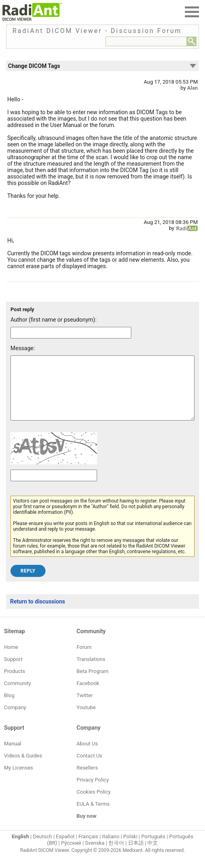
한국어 (116, 855)
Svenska (95, 855)
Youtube (86, 719)
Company (15, 719)
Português (153, 849)
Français (88, 849)
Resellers (87, 780)
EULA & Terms (93, 816)
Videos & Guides (23, 768)
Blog (9, 707)
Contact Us (89, 768)
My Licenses (19, 780)
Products (14, 683)
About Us (87, 756)
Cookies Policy (94, 804)
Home (11, 659)
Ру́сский (71, 855)
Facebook (88, 695)
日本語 (136, 855)
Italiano (111, 849)
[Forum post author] (71, 333)
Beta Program (92, 683)
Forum (84, 659)
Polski (130, 849)
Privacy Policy (93, 792)
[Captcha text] (54, 487)
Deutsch (43, 849)
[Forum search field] (146, 41)
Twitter (85, 707)
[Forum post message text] (102, 394)
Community (18, 695)
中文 (153, 855)
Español (65, 849)
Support (13, 671)
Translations (91, 671)
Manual (13, 756)
